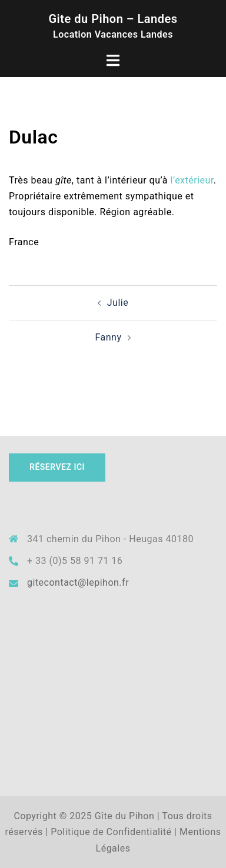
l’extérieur (192, 180)
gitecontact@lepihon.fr (78, 582)
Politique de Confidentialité (111, 832)
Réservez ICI (57, 467)
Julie (118, 303)
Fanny (108, 337)
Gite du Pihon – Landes (113, 19)
